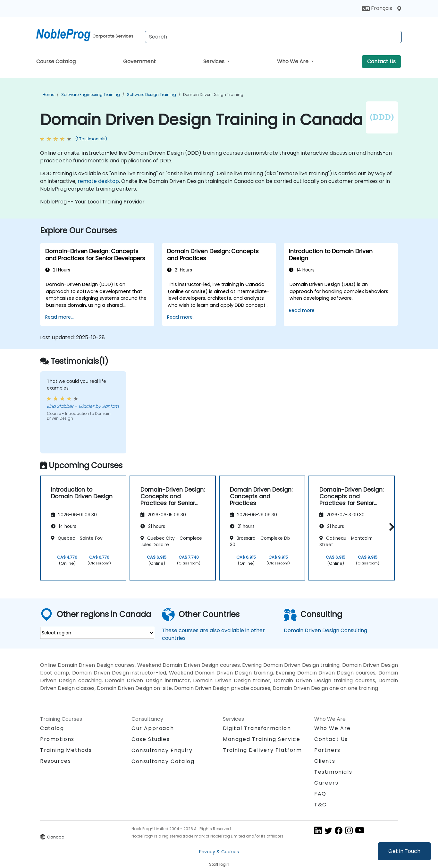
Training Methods (66, 750)
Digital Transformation (257, 728)
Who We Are (293, 61)
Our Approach (153, 728)
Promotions (57, 739)
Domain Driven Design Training (213, 95)
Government (139, 61)
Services (215, 61)
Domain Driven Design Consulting (325, 630)
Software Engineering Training (91, 95)
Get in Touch (404, 851)
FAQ (320, 794)
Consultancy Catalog (163, 761)
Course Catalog (56, 61)
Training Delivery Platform (262, 750)
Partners (327, 750)
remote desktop (98, 181)
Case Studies (151, 739)
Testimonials (333, 772)
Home (48, 95)
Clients (325, 761)
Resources (55, 761)
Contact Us (381, 61)
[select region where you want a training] (97, 633)
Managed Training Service (261, 739)
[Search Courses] (273, 37)
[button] (390, 527)
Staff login (219, 864)
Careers (326, 783)
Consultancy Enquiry (162, 751)
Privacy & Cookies (219, 852)
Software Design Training (152, 95)
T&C (320, 805)
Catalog (52, 728)
